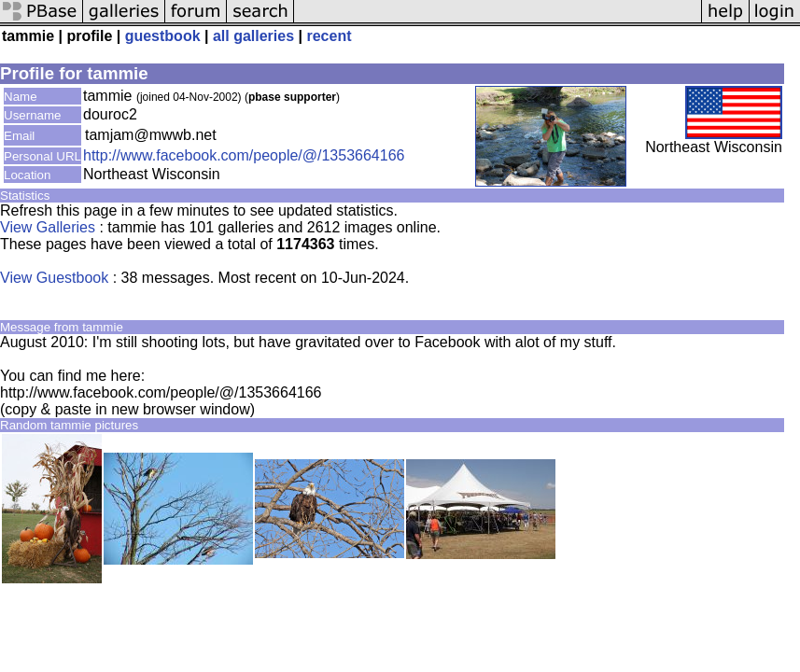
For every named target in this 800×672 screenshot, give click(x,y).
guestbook (163, 36)
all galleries (253, 36)
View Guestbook (54, 278)
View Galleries (48, 227)
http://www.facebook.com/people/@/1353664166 (244, 155)
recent (329, 36)
